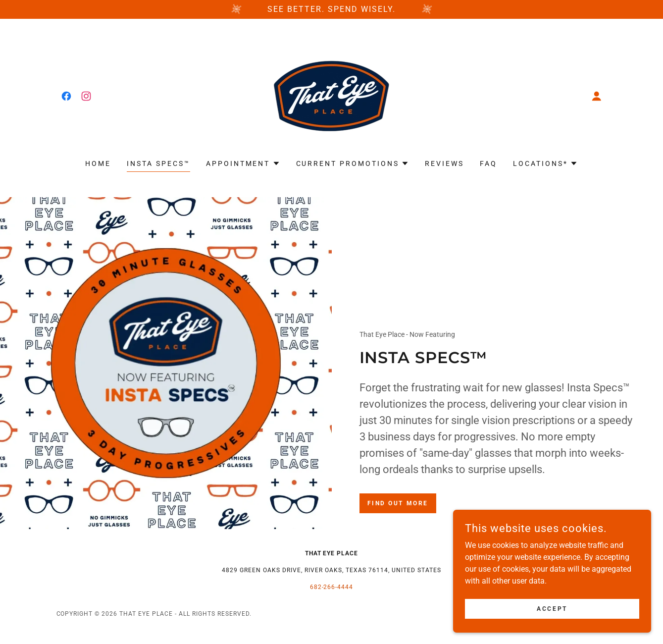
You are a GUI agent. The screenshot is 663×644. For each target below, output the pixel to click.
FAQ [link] (488, 163)
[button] (597, 96)
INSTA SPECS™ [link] (158, 163)
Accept (552, 608)
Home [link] (98, 163)
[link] (66, 96)
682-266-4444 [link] (332, 587)
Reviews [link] (444, 163)
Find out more (398, 503)
